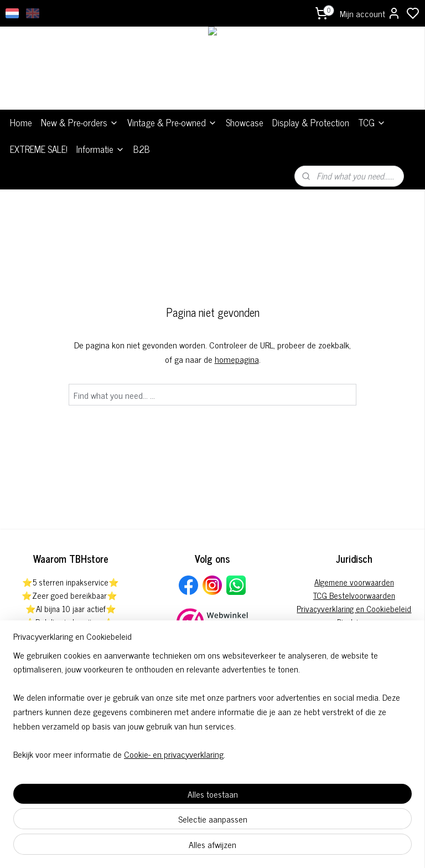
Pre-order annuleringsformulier (354, 648)
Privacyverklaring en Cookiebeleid (354, 608)
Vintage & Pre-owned (172, 122)
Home (21, 122)
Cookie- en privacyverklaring (174, 847)
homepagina (237, 359)
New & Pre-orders (80, 122)
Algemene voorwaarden (354, 582)
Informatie (100, 149)
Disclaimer (354, 622)
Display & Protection (311, 122)
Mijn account (370, 13)
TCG (372, 122)
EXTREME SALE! (39, 149)
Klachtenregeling (354, 635)
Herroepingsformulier (354, 662)
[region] (139, 783)
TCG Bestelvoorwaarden (354, 595)
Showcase (245, 122)
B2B (142, 149)
